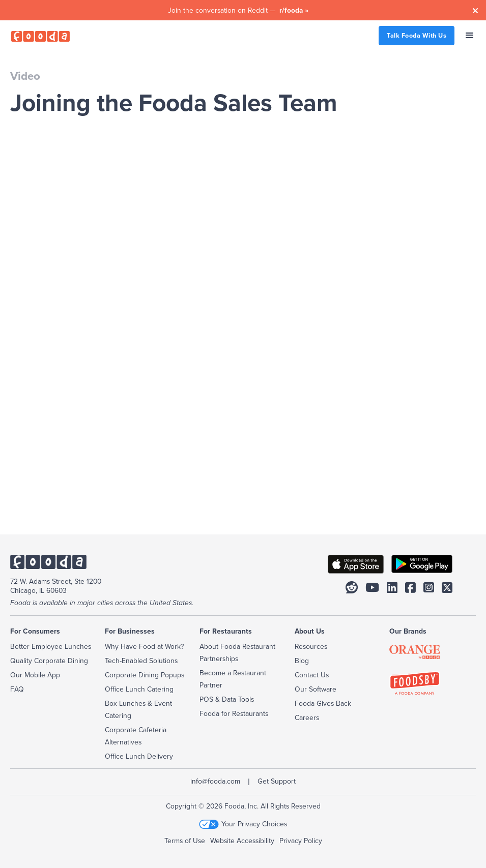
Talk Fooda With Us (417, 35)
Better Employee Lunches (51, 646)
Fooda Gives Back (323, 703)
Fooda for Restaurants (234, 713)
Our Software (316, 689)
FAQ (17, 689)
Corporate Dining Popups (145, 675)
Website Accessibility (242, 841)
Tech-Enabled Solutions (141, 661)
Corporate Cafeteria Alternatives (136, 736)
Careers (307, 717)
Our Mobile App (35, 675)
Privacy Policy (301, 841)
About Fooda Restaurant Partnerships (237, 652)
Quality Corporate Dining (49, 661)
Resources (311, 646)
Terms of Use (185, 841)
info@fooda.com (215, 781)
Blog (302, 661)
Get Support (277, 781)
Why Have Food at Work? (144, 646)
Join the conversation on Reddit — (238, 10)
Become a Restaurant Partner (233, 679)
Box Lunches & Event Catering (138, 709)
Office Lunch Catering (139, 689)
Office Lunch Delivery (139, 756)
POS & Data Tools (227, 699)
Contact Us (312, 675)
